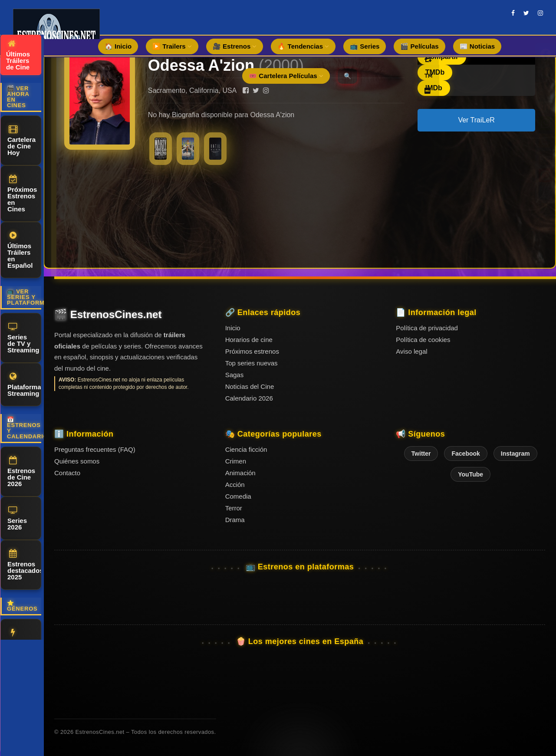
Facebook (466, 454)
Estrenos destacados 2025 (24, 565)
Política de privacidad (427, 328)
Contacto (67, 473)
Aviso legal (411, 351)
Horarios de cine (249, 340)
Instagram (515, 454)
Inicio (233, 328)
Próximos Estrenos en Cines (22, 194)
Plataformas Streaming (24, 385)
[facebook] (513, 13)
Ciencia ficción (246, 449)
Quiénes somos (77, 461)
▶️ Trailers (172, 46)
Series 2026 (17, 518)
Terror (234, 508)
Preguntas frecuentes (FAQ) (95, 449)
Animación (240, 473)
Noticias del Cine (250, 386)
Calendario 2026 (249, 398)
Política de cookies (423, 340)
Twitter (421, 454)
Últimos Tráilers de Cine (18, 55)
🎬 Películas (419, 46)
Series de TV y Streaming (23, 338)
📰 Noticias (477, 46)
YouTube (470, 474)
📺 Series (365, 46)
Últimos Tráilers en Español (20, 250)
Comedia (238, 496)
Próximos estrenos (252, 351)
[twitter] (526, 13)
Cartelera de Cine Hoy (21, 141)
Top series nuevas (252, 363)
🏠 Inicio (118, 46)
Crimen (236, 461)
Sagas (235, 375)
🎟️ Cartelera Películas (286, 76)
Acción (18, 638)
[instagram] (540, 13)
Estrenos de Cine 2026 (21, 472)
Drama (235, 520)
